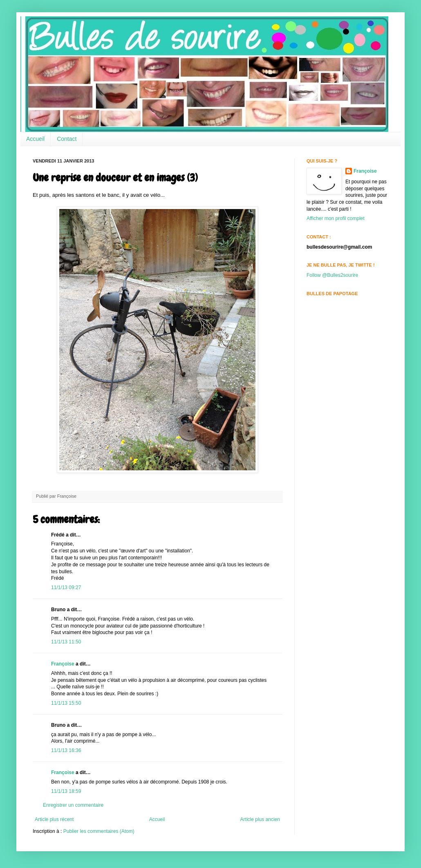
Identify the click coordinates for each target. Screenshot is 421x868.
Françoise (63, 664)
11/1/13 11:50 (66, 642)
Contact (67, 139)
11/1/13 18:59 (66, 791)
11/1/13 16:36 (66, 750)
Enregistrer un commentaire (73, 805)
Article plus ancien (260, 819)
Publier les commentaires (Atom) (99, 831)
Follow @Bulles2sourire (332, 275)
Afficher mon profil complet (336, 218)
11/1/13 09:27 (66, 588)
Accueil (35, 139)
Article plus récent (54, 819)
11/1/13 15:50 (66, 703)
